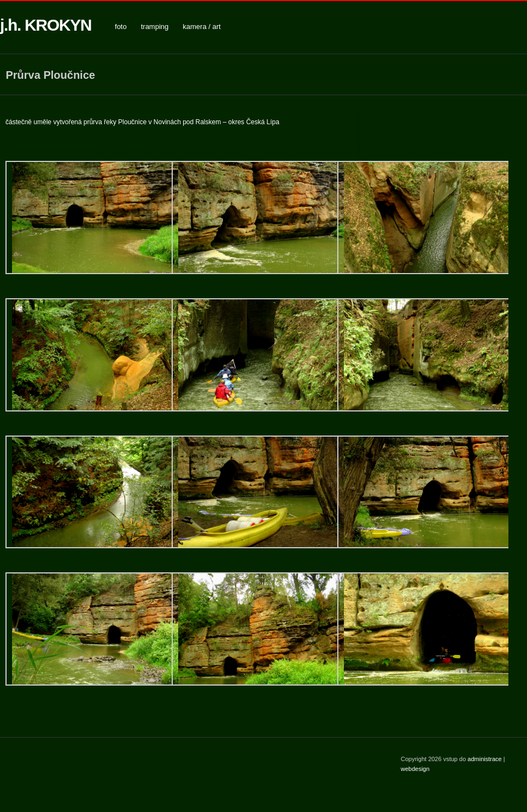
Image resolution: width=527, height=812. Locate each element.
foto (121, 27)
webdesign (415, 769)
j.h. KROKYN (46, 25)
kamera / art (201, 27)
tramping (155, 27)
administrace (485, 759)
